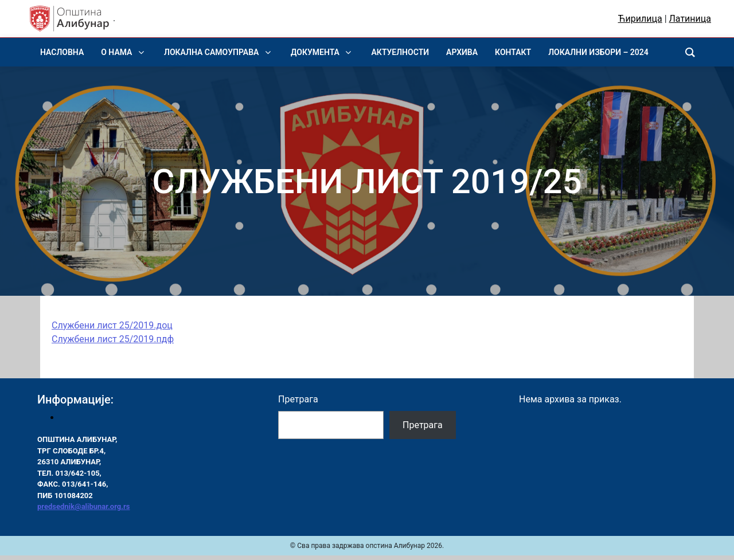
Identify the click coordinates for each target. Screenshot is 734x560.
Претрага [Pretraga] (423, 425)
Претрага (298, 399)
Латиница (690, 19)
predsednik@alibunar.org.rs (83, 506)
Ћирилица (640, 19)
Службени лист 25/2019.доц (112, 325)
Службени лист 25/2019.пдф (113, 339)
